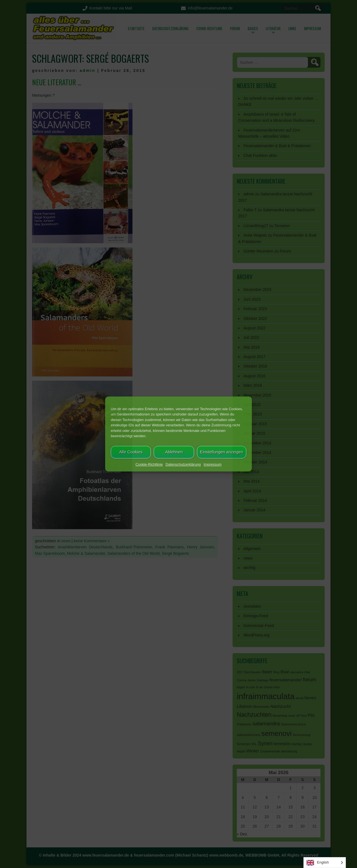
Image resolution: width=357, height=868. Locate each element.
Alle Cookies (131, 452)
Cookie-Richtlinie (149, 464)
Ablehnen (174, 452)
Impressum (213, 464)
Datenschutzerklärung (183, 464)
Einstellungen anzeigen (222, 452)
